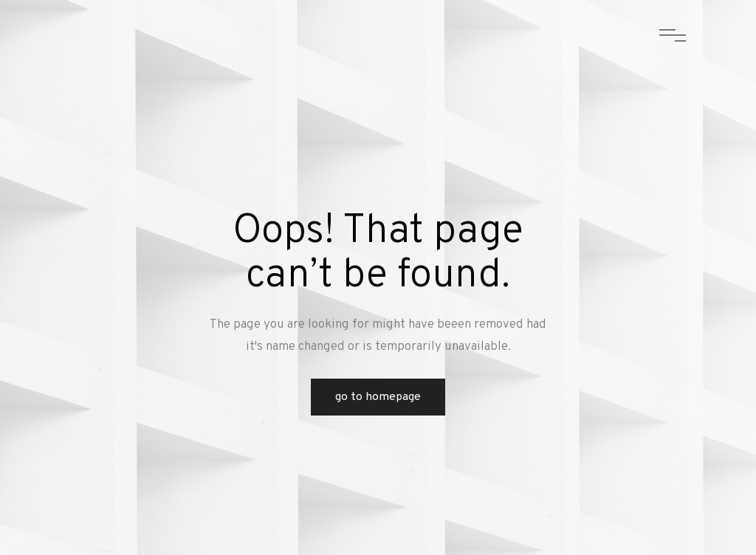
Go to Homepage (378, 397)
